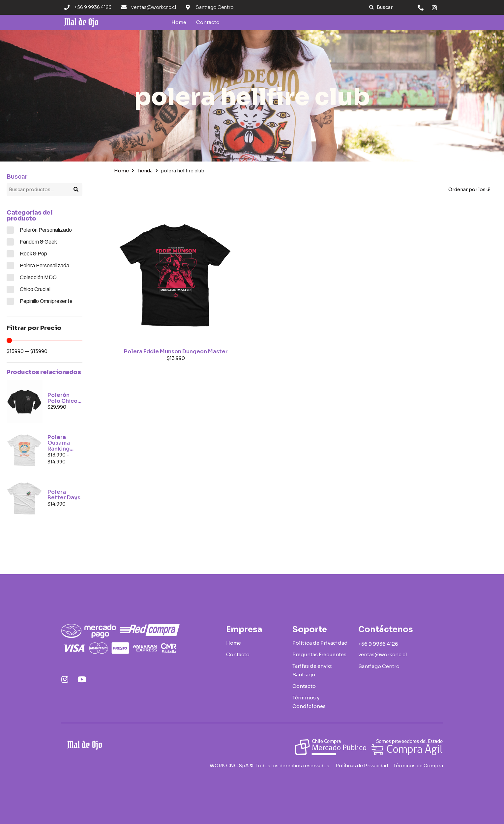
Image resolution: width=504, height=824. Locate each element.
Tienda (145, 171)
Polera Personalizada (44, 265)
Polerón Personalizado (46, 230)
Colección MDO (38, 277)
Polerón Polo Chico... (64, 398)
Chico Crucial (35, 289)
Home (121, 171)
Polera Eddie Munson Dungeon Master (176, 352)
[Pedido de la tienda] (469, 190)
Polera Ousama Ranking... (60, 443)
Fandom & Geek (38, 242)
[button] (381, 7)
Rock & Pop (33, 254)
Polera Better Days (64, 495)
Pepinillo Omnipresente (46, 301)
